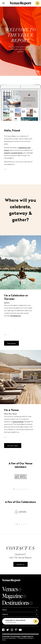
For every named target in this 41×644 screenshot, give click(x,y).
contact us (20, 564)
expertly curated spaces (13, 153)
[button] (5, 169)
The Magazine (15, 316)
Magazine (14, 596)
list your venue (13, 446)
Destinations (17, 603)
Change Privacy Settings (26, 638)
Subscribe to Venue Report (16, 620)
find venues (11, 343)
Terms (4, 640)
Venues (12, 589)
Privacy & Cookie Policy (10, 638)
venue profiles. (18, 422)
